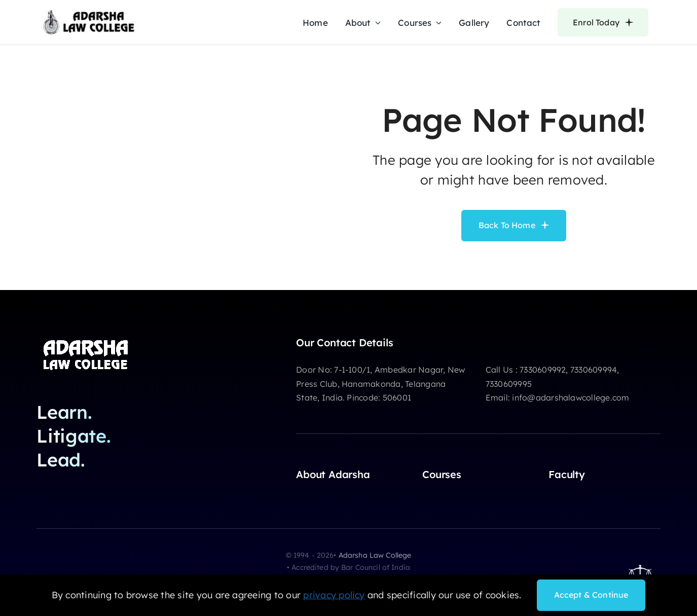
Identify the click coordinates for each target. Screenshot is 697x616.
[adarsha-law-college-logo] (89, 13)
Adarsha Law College (375, 555)
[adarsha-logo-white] (87, 341)
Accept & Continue (591, 595)
